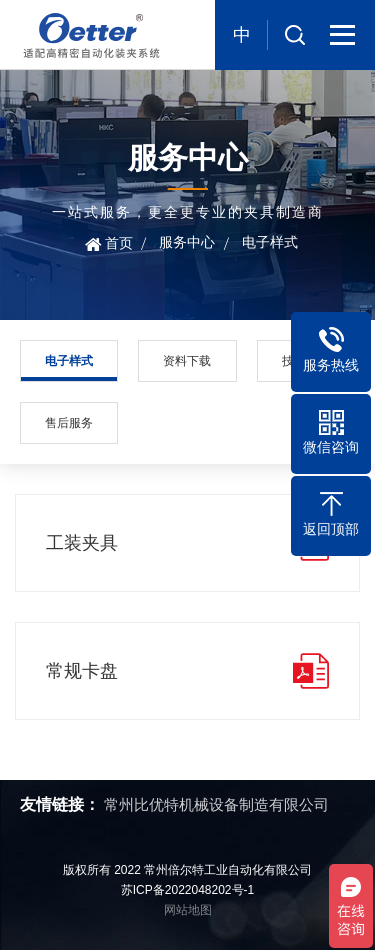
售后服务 (69, 423)
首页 (119, 243)
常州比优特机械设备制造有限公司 (216, 804)
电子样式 (270, 242)
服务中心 (187, 242)
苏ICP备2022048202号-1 (187, 890)
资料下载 (187, 361)
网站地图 (188, 910)
